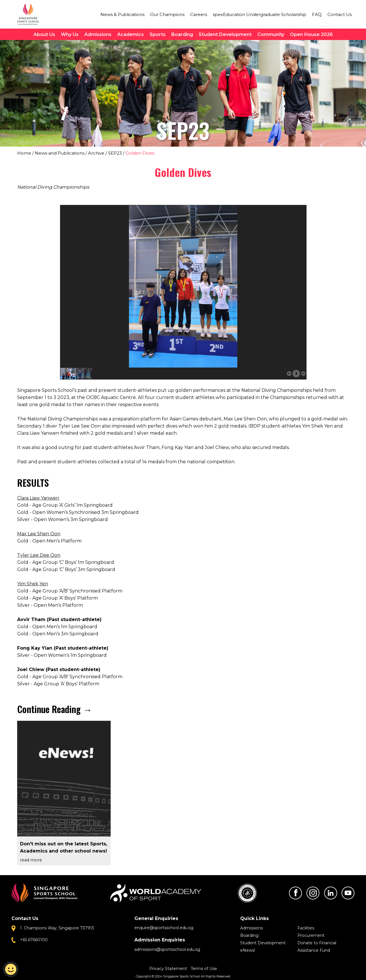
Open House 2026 (311, 34)
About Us (44, 34)
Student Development (225, 34)
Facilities (306, 928)
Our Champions (167, 14)
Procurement (311, 935)
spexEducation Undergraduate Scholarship (259, 14)
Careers (199, 14)
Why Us (70, 34)
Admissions (98, 34)
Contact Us (340, 14)
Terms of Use (204, 969)
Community (271, 34)
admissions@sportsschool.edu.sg (167, 949)
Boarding (182, 34)
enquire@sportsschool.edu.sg (164, 928)
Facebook (295, 893)
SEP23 (115, 153)
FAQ (317, 14)
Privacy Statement (169, 969)
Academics (131, 34)
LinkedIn (331, 893)
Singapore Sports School (31, 14)
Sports (158, 34)
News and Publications (60, 153)
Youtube (348, 893)
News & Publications (122, 14)
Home (24, 153)
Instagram (313, 893)
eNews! (248, 950)
